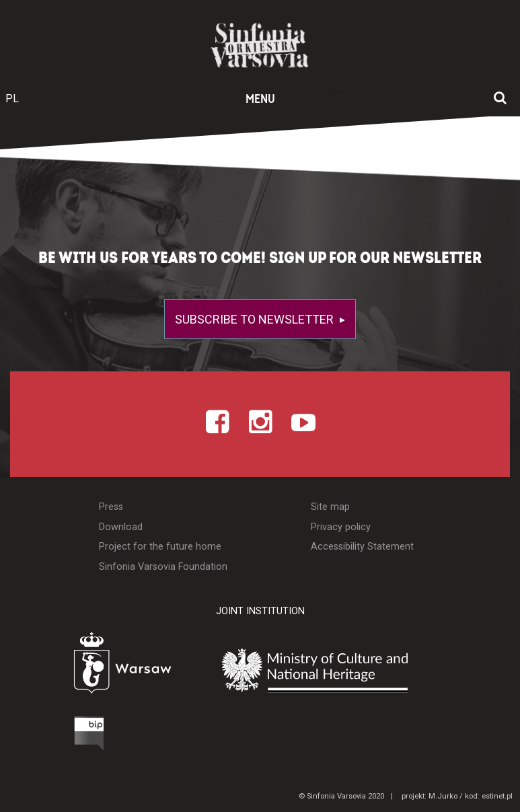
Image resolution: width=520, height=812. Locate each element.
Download (121, 527)
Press (111, 507)
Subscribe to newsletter (256, 319)
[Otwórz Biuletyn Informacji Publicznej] (39, 737)
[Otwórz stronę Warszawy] (89, 667)
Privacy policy (341, 527)
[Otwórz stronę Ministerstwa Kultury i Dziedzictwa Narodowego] (347, 671)
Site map (330, 507)
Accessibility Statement (362, 547)
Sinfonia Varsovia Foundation (163, 567)
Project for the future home (160, 547)
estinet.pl (497, 796)
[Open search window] (500, 99)
